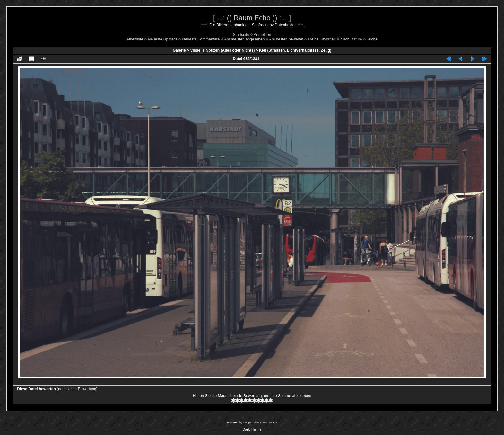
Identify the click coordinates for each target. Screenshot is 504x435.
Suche (372, 39)
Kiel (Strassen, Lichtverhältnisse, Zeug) (295, 50)
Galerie (179, 50)
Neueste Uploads (163, 39)
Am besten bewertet (286, 39)
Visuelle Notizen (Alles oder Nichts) (222, 50)
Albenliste (135, 39)
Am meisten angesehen (244, 39)
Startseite (241, 35)
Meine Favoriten (322, 39)
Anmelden (262, 35)
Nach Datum (351, 39)
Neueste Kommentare (201, 39)
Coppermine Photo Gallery (260, 422)
